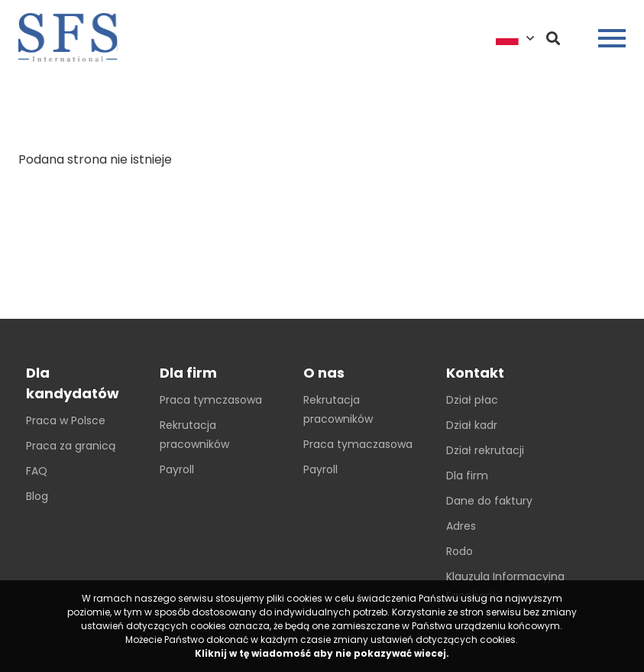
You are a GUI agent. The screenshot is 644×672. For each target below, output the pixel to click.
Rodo (460, 551)
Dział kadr (472, 425)
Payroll (177, 469)
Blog (37, 496)
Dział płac (472, 400)
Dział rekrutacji (485, 450)
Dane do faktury (489, 501)
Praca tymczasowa (211, 400)
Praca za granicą (71, 446)
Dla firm (467, 476)
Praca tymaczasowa (358, 444)
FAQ (37, 471)
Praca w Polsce (66, 420)
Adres (461, 526)
